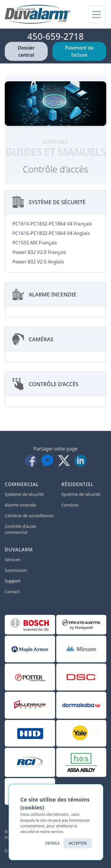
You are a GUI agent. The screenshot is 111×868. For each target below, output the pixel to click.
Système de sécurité (24, 494)
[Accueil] (37, 14)
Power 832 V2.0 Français (39, 252)
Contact (12, 592)
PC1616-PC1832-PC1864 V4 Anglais (51, 233)
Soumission (16, 570)
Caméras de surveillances (29, 516)
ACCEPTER (78, 843)
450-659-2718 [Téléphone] (55, 37)
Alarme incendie (20, 505)
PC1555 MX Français (35, 243)
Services (13, 560)
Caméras (70, 505)
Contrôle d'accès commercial (21, 529)
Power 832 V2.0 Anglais (38, 262)
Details (53, 843)
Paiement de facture (79, 51)
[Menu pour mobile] (96, 15)
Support (13, 581)
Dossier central (26, 51)
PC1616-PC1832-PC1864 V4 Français (52, 224)
